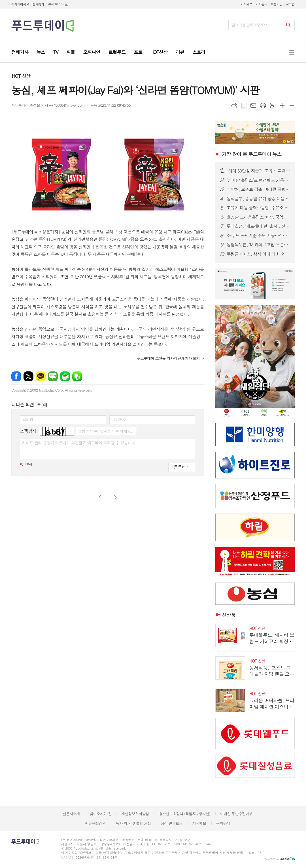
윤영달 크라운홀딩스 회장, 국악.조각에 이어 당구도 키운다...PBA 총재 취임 (258, 217)
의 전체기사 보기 (168, 358)
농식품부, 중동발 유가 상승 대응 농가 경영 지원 (258, 199)
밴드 (77, 376)
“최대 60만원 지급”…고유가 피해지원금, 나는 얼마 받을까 (258, 171)
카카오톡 (41, 376)
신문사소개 (71, 814)
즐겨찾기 (38, 4)
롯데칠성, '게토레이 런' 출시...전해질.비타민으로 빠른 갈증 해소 (258, 226)
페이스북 (16, 376)
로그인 (290, 4)
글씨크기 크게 (282, 106)
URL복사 (234, 106)
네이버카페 (65, 376)
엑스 (28, 376)
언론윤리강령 (95, 823)
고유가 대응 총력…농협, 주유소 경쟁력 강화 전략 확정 (258, 208)
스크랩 (273, 106)
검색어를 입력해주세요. (250, 25)
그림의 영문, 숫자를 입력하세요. (105, 431)
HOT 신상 (21, 76)
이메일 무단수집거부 (236, 814)
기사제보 (246, 4)
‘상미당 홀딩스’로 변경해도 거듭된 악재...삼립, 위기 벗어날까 (258, 180)
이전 (100, 497)
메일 (253, 106)
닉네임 (28, 419)
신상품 (229, 615)
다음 (115, 497)
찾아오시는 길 (101, 814)
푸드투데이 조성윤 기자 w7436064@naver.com (48, 105)
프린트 (263, 106)
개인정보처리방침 (135, 814)
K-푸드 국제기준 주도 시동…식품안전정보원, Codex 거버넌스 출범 (258, 236)
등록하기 (182, 467)
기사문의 (261, 4)
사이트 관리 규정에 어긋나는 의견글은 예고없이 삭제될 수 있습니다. (79, 443)
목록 (244, 106)
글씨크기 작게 (292, 106)
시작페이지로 (20, 4)
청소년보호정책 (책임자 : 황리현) (185, 814)
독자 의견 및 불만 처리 (133, 823)
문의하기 (223, 823)
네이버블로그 (53, 376)
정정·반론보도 (172, 823)
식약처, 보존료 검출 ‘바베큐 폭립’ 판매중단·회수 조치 (258, 189)
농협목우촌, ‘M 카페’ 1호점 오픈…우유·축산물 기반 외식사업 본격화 (258, 245)
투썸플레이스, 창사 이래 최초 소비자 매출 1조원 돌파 (258, 254)
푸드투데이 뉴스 (252, 154)
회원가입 (277, 4)
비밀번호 (119, 419)
